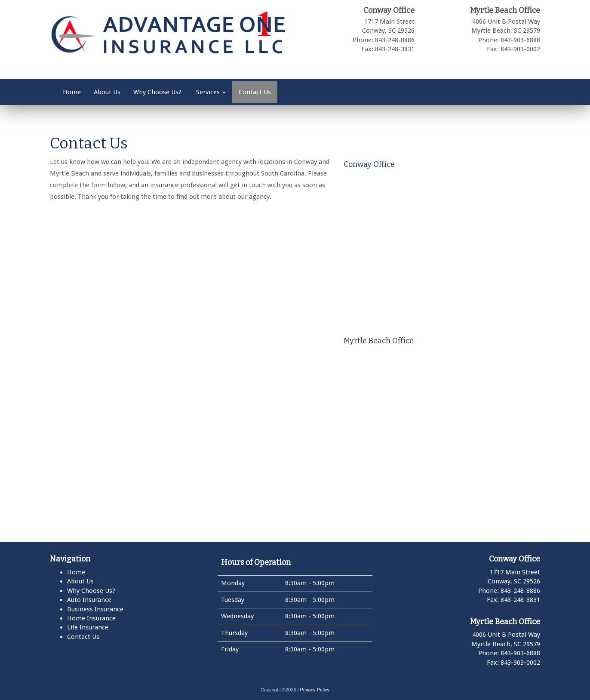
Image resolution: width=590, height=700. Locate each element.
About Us (107, 92)
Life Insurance (88, 627)
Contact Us (255, 92)
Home (72, 92)
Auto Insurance (89, 600)
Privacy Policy (315, 690)
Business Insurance (95, 609)
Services (210, 92)
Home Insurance (91, 618)
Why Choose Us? (157, 92)
